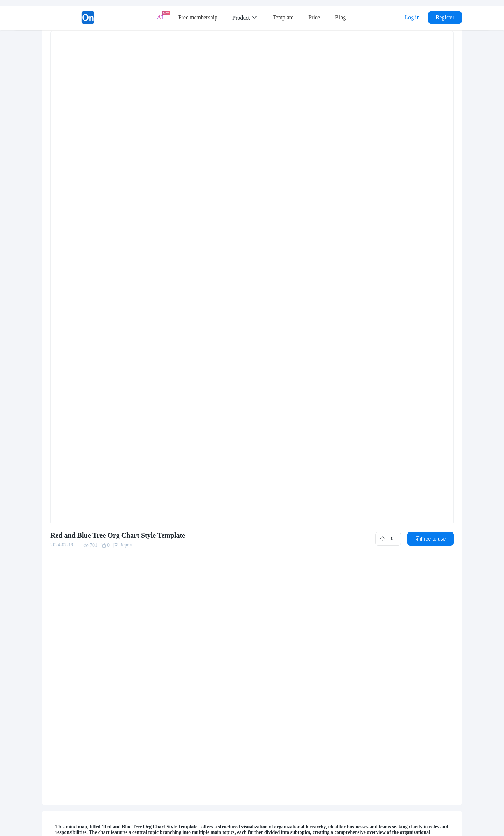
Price (314, 17)
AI (160, 17)
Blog (340, 17)
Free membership (198, 17)
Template (283, 17)
